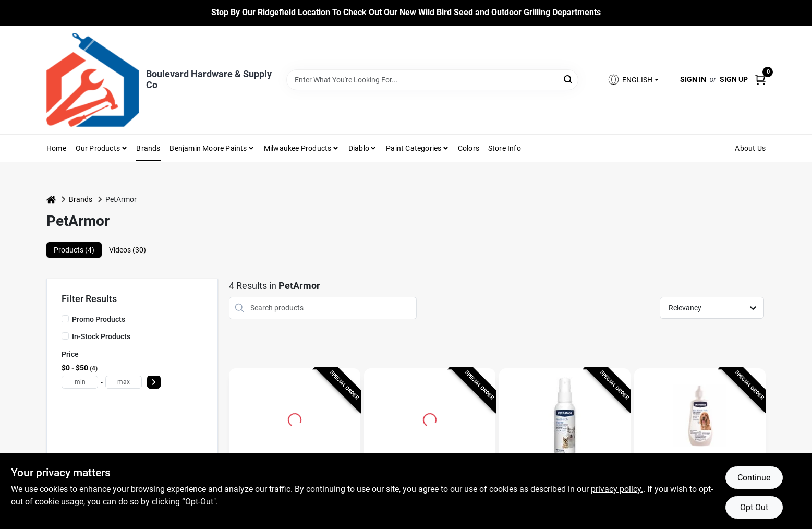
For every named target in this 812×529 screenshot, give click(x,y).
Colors (469, 148)
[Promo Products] (65, 319)
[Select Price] (154, 382)
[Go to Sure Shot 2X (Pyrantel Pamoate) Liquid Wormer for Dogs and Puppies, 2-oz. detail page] (430, 418)
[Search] (569, 79)
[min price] (80, 382)
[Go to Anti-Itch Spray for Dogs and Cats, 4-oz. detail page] (565, 418)
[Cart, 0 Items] (760, 80)
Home (56, 148)
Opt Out (754, 507)
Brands (148, 148)
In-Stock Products (101, 336)
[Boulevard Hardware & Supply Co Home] (93, 80)
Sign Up (734, 79)
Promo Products (99, 319)
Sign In (693, 79)
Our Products (98, 148)
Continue (754, 478)
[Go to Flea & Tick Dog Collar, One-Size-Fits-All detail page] (295, 418)
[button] (633, 80)
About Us (750, 148)
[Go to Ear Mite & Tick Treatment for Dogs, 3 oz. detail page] (700, 418)
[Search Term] (432, 80)
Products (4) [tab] (74, 250)
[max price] (124, 382)
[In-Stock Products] (65, 336)
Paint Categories (414, 148)
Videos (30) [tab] (128, 250)
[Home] (51, 200)
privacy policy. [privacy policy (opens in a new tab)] (617, 489)
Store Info (505, 148)
